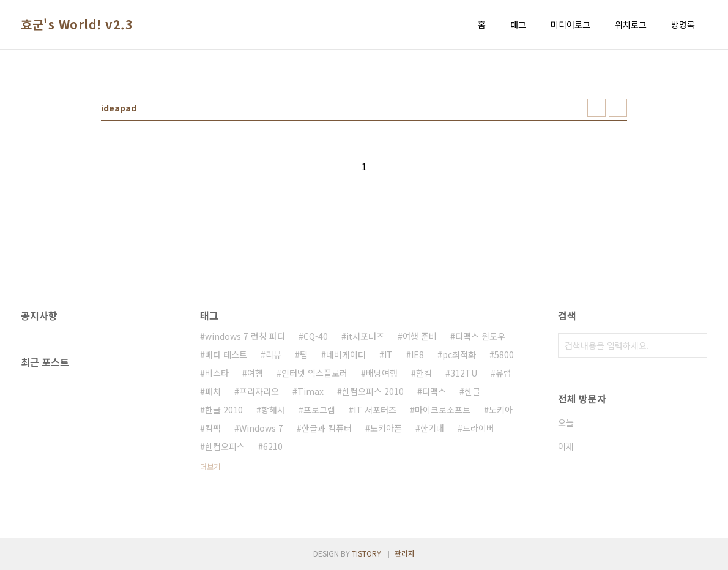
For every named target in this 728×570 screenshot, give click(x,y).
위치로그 (631, 24)
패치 (213, 391)
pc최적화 (459, 354)
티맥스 (434, 391)
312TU (464, 373)
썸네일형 (596, 108)
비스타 (217, 373)
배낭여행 (382, 373)
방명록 (683, 24)
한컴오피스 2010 (373, 391)
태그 (518, 24)
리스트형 (618, 108)
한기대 (432, 428)
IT (388, 354)
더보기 (210, 466)
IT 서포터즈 (375, 410)
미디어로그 (570, 24)
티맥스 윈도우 (480, 336)
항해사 (273, 410)
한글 (472, 391)
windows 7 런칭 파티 (245, 336)
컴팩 (213, 428)
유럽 (503, 373)
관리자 (405, 553)
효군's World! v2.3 (77, 24)
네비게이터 (346, 354)
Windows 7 (261, 428)
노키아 (501, 410)
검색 (695, 345)
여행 (255, 373)
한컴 (424, 373)
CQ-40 (316, 336)
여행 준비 (420, 336)
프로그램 (319, 410)
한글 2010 (224, 410)
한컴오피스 (225, 446)
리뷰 (273, 354)
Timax (310, 391)
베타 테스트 (226, 354)
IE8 (418, 354)
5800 (504, 354)
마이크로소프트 (443, 410)
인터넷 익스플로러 (314, 373)
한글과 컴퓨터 (327, 428)
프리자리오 (259, 391)
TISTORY (366, 553)
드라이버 (478, 428)
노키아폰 (386, 428)
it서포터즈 (365, 336)
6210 (273, 446)
